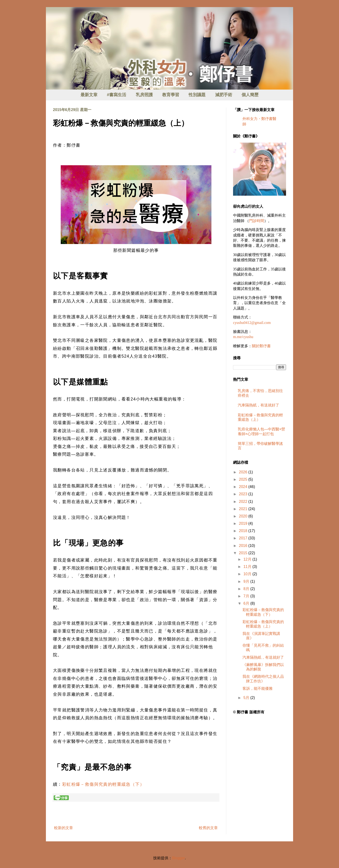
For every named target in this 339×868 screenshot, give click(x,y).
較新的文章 (64, 828)
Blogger (178, 858)
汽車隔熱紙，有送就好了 (258, 405)
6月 (247, 603)
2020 (244, 516)
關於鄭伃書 (261, 346)
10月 (248, 574)
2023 (244, 494)
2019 (244, 523)
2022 (244, 502)
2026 (244, 472)
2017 (244, 538)
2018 (244, 531)
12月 (248, 559)
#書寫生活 (117, 95)
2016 (244, 546)
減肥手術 (224, 95)
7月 (247, 596)
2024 (244, 487)
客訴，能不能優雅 (258, 688)
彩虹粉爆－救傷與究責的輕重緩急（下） (103, 784)
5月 (247, 698)
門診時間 (257, 221)
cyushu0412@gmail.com (252, 323)
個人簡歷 (250, 95)
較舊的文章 (208, 828)
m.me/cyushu (243, 337)
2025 (244, 479)
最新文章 (89, 95)
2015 (244, 553)
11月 (248, 567)
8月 (247, 589)
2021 (244, 509)
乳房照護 (144, 95)
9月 (247, 581)
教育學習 (171, 95)
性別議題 (197, 95)
